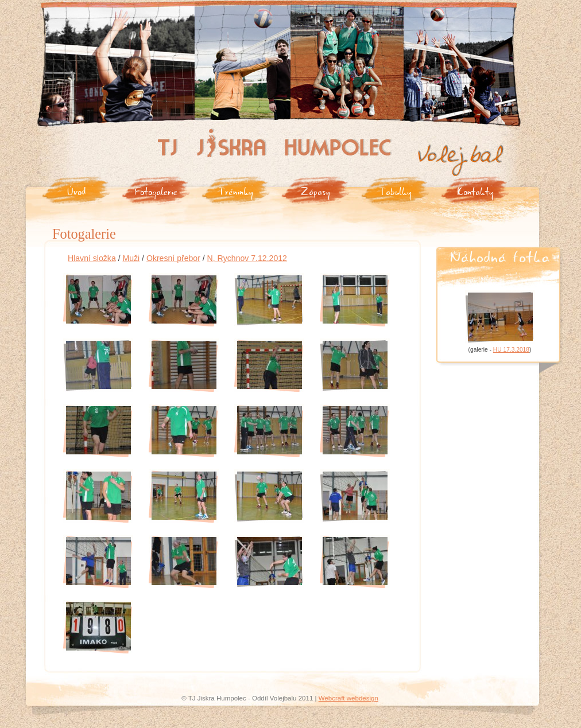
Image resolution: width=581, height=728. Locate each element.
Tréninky (236, 190)
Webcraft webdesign (348, 698)
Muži (131, 258)
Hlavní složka (92, 258)
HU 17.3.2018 (511, 350)
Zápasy (315, 190)
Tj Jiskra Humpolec (189, 133)
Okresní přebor (173, 258)
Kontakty (475, 190)
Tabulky (396, 190)
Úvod (76, 190)
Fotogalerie (156, 190)
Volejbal (431, 148)
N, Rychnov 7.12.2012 (247, 258)
